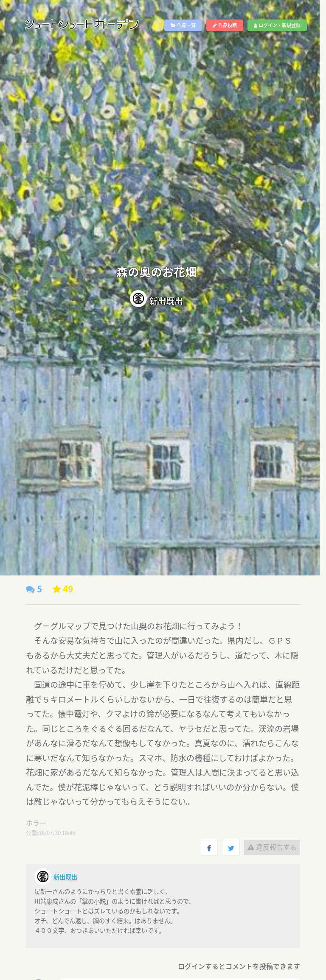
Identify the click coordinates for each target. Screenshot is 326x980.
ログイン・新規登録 (277, 25)
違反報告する (272, 847)
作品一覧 (183, 25)
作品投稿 (225, 25)
